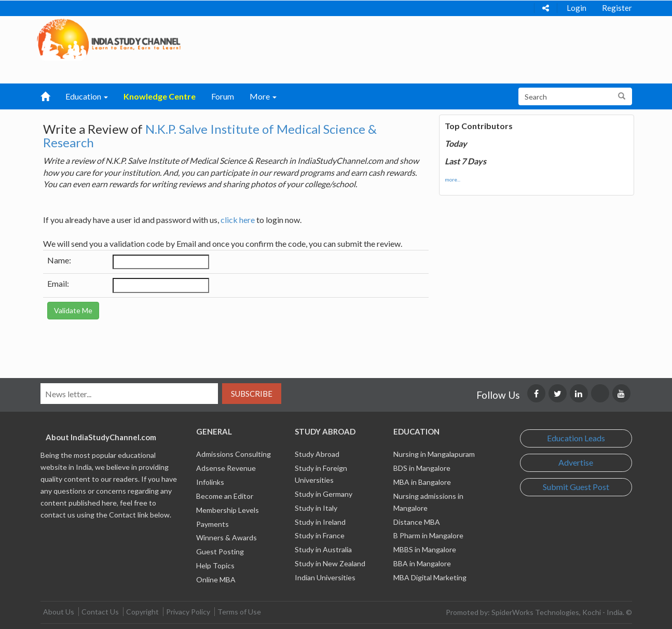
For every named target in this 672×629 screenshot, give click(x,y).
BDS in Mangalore (422, 468)
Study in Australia (323, 549)
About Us (59, 612)
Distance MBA (417, 522)
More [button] (263, 96)
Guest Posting (220, 551)
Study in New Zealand (330, 563)
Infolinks (210, 482)
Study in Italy (316, 508)
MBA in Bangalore (422, 482)
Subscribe (252, 394)
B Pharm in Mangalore (428, 535)
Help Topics (215, 565)
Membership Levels (228, 510)
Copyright (142, 612)
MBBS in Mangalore (425, 549)
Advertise (576, 462)
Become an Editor (225, 496)
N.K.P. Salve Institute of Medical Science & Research (210, 136)
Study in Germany (324, 494)
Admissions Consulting (234, 454)
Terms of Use (239, 612)
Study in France (320, 535)
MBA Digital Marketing (430, 577)
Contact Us (100, 612)
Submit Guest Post (576, 487)
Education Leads (576, 438)
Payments (212, 524)
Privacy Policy (188, 612)
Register (617, 8)
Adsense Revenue (226, 468)
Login (577, 8)
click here (238, 220)
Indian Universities (325, 577)
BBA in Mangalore (422, 563)
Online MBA (216, 579)
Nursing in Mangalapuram (434, 454)
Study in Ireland (320, 522)
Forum (223, 96)
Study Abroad (317, 454)
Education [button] (87, 96)
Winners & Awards (227, 537)
